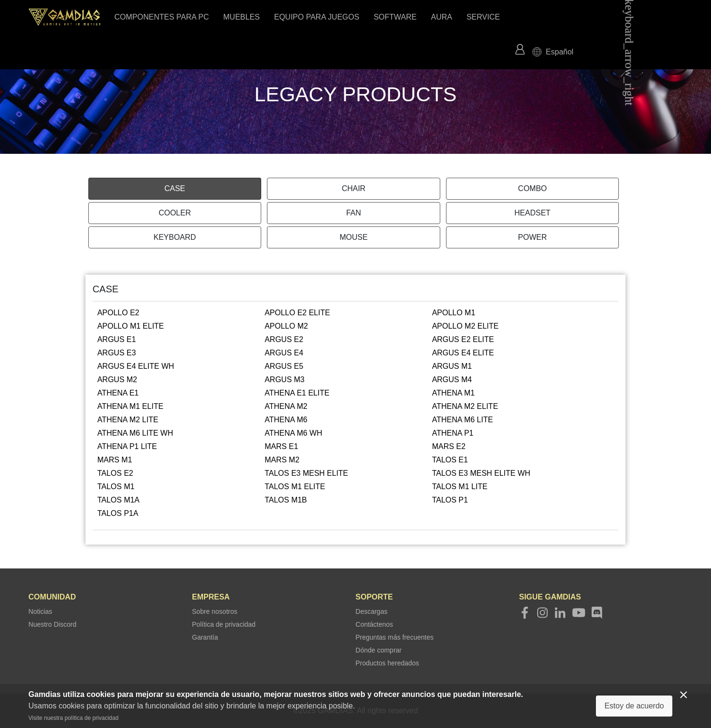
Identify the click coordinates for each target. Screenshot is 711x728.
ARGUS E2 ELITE (463, 339)
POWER (532, 237)
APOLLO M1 (454, 313)
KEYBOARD (175, 237)
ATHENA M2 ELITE (465, 406)
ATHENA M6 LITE (463, 420)
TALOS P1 (450, 500)
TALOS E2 (115, 473)
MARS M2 (282, 460)
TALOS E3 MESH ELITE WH (481, 473)
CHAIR (354, 188)
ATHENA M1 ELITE (130, 406)
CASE (175, 188)
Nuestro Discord (53, 624)
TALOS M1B (286, 500)
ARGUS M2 (117, 380)
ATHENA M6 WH (293, 433)
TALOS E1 (450, 460)
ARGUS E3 (117, 353)
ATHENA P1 (453, 433)
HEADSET (532, 213)
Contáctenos (375, 624)
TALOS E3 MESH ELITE (306, 473)
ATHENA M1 (454, 393)
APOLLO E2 (118, 313)
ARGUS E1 (117, 339)
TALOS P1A (118, 513)
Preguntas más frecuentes (395, 637)
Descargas (372, 611)
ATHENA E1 (118, 393)
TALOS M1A (119, 500)
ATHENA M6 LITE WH (135, 433)
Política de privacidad (224, 624)
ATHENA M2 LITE (128, 420)
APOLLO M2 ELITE (466, 326)
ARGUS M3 (285, 380)
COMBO (532, 188)
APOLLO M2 (286, 326)
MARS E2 (449, 446)
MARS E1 (281, 446)
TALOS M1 (116, 487)
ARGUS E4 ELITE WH (136, 366)
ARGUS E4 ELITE (463, 353)
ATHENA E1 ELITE (297, 393)
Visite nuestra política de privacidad (74, 718)
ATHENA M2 (286, 406)
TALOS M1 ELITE (295, 487)
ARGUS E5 (284, 366)
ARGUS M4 (452, 380)
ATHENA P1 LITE (127, 446)
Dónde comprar (379, 650)
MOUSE (354, 237)
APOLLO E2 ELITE (297, 313)
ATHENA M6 (286, 420)
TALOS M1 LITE (460, 487)
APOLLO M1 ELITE (131, 326)
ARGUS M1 (452, 366)
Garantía (205, 637)
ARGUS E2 (284, 339)
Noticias (41, 611)
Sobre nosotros (215, 611)
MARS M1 (115, 460)
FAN (354, 213)
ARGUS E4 (284, 353)
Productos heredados (387, 663)
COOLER (175, 213)
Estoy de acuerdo (634, 706)
